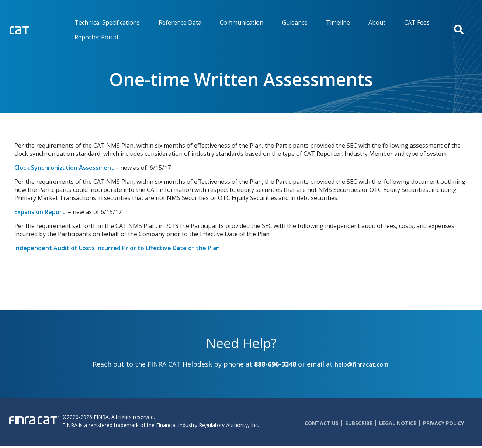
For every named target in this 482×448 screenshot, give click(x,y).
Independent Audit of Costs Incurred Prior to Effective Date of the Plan (117, 248)
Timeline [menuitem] (338, 22)
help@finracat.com (361, 364)
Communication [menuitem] (242, 22)
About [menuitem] (377, 22)
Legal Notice (398, 423)
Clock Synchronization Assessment (64, 168)
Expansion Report (40, 212)
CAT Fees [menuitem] (417, 22)
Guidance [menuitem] (295, 22)
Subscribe (359, 423)
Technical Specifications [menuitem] (107, 22)
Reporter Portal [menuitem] (96, 37)
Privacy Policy (443, 423)
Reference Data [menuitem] (180, 22)
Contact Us (322, 423)
